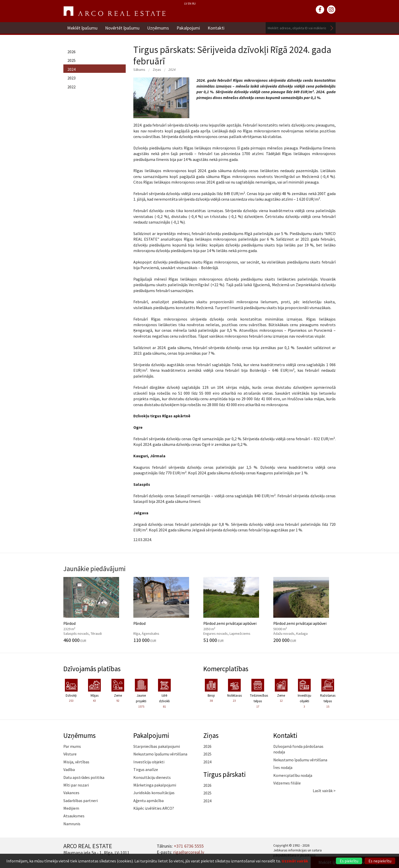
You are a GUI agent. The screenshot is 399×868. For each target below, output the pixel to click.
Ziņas (157, 70)
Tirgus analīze (146, 769)
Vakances (71, 793)
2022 (72, 87)
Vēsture (70, 754)
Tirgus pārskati (225, 774)
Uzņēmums (158, 28)
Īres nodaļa (283, 767)
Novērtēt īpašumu (122, 28)
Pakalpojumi (188, 28)
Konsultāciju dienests (152, 777)
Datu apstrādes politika (84, 777)
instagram (331, 10)
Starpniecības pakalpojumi (157, 746)
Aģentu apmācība (148, 801)
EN (190, 3)
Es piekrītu (349, 861)
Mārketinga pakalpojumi (155, 785)
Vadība (69, 769)
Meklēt (332, 28)
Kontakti (216, 28)
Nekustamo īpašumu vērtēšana (160, 754)
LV (186, 3)
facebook (320, 10)
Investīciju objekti (149, 762)
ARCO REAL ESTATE (115, 11)
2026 (72, 52)
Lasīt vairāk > (324, 791)
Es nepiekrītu (380, 861)
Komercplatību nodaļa (293, 775)
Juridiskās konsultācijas (154, 793)
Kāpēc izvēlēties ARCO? (154, 808)
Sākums (139, 70)
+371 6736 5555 (189, 846)
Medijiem (71, 808)
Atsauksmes (74, 816)
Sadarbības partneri (81, 801)
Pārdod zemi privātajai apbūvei (234, 610)
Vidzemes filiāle (287, 783)
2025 (72, 60)
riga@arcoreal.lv (189, 852)
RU (194, 3)
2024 (72, 69)
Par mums (72, 746)
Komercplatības (226, 669)
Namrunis (72, 824)
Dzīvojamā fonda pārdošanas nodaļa (298, 749)
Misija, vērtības (76, 762)
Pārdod (95, 610)
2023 (72, 78)
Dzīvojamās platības (92, 669)
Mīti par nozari (76, 785)
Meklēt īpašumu (82, 28)
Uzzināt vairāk (295, 861)
